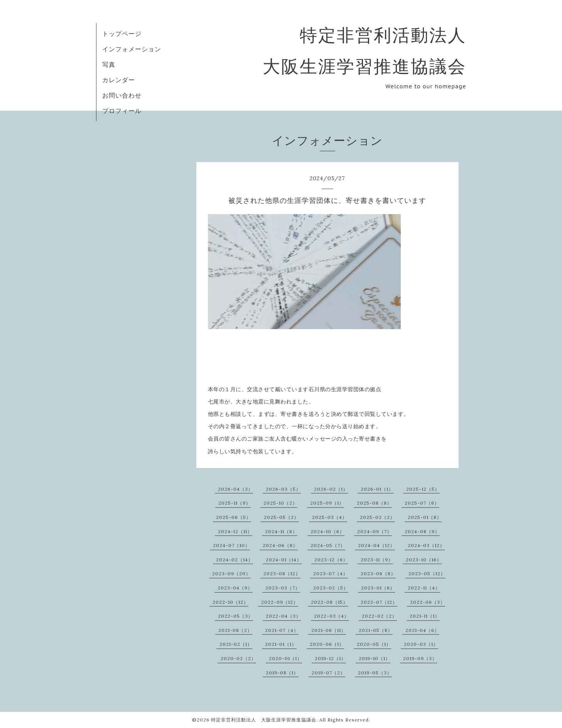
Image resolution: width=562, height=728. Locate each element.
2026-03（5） (283, 489)
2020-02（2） (238, 658)
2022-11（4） (424, 588)
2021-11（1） (425, 616)
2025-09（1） (327, 503)
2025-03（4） (330, 517)
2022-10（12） (230, 602)
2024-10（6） (327, 531)
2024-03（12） (426, 545)
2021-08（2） (235, 630)
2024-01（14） (284, 560)
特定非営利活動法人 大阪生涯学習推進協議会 (264, 720)
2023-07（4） (331, 573)
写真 (109, 64)
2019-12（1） (330, 658)
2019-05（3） (375, 673)
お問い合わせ (122, 95)
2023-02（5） (331, 588)
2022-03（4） (332, 616)
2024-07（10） (231, 545)
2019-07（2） (328, 673)
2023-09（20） (231, 573)
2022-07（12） (379, 602)
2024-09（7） (375, 531)
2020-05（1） (374, 644)
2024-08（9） (422, 531)
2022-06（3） (428, 602)
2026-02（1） (331, 489)
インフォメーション (132, 49)
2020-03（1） (421, 644)
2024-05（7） (328, 545)
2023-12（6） (331, 560)
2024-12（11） (235, 531)
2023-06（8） (378, 573)
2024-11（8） (281, 531)
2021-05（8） (376, 630)
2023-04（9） (235, 588)
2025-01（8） (425, 517)
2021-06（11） (329, 630)
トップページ (122, 34)
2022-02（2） (379, 616)
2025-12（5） (423, 489)
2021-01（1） (281, 644)
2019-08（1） (282, 673)
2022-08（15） (329, 602)
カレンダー (119, 80)
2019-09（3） (420, 658)
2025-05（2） (281, 517)
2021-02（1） (236, 644)
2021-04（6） (422, 630)
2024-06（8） (280, 545)
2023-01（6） (378, 588)
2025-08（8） (374, 503)
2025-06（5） (234, 517)
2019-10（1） (375, 658)
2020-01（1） (285, 658)
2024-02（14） (235, 560)
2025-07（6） (422, 503)
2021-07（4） (282, 630)
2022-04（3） (283, 616)
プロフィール (122, 111)
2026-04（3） (235, 489)
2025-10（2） (280, 503)
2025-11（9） (235, 503)
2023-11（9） (377, 560)
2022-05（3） (235, 616)
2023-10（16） (424, 560)
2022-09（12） (280, 602)
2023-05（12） (427, 573)
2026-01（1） (377, 489)
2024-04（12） (376, 545)
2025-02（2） (377, 517)
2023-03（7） (283, 588)
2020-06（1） (327, 644)
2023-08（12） (282, 573)
